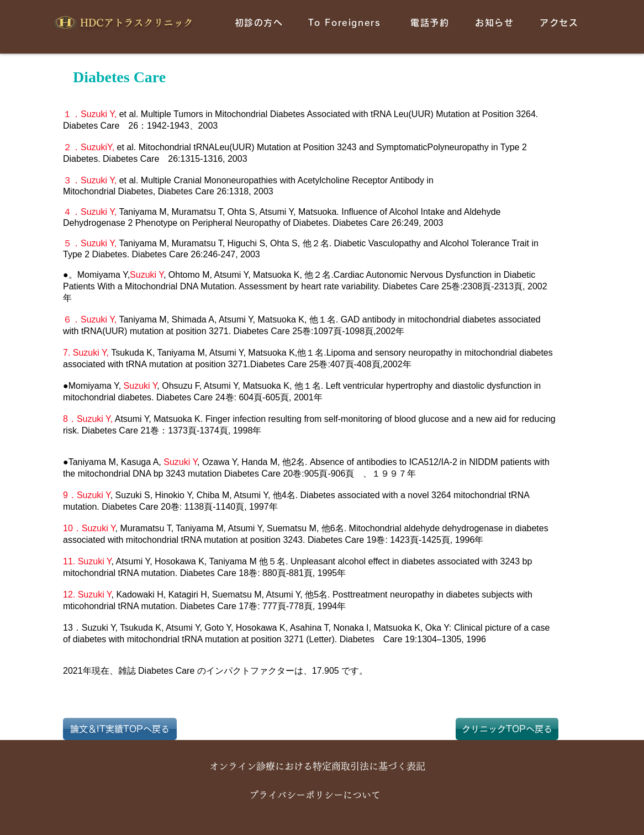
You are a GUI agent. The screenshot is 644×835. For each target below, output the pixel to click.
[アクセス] (560, 23)
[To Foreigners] (345, 23)
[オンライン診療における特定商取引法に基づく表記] (317, 767)
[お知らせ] (496, 23)
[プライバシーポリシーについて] (315, 795)
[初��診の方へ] (260, 23)
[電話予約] (431, 23)
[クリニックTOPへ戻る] (507, 729)
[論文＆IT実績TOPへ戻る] (120, 729)
